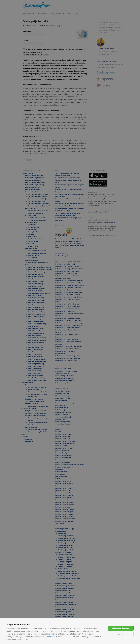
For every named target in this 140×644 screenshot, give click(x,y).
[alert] (70, 322)
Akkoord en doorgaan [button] (121, 628)
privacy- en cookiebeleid (48, 637)
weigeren (88, 637)
